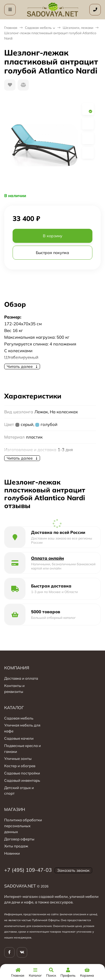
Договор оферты (19, 839)
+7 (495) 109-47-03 (28, 870)
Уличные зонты (18, 758)
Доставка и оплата (21, 678)
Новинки (12, 853)
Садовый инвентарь (22, 780)
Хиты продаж (16, 846)
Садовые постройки (22, 773)
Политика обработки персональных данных (23, 826)
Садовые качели (19, 738)
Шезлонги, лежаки (78, 28)
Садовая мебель (38, 28)
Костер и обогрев (20, 766)
